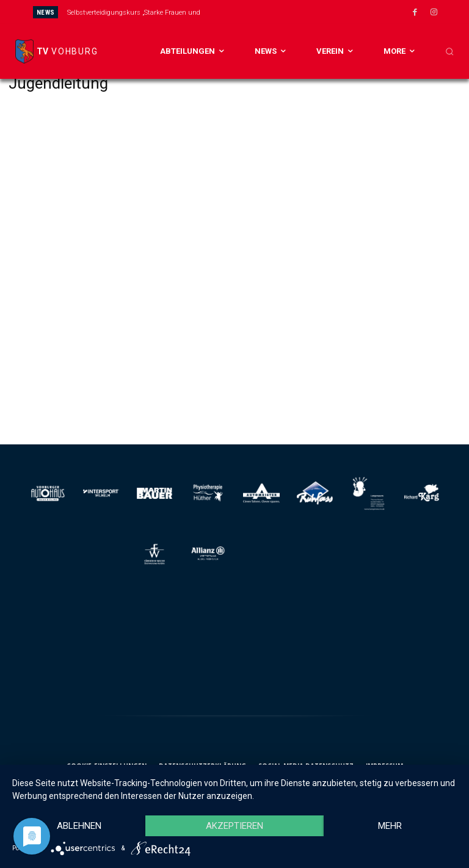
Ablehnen (79, 826)
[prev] (248, 12)
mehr (390, 826)
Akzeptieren (234, 826)
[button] (449, 51)
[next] (268, 12)
